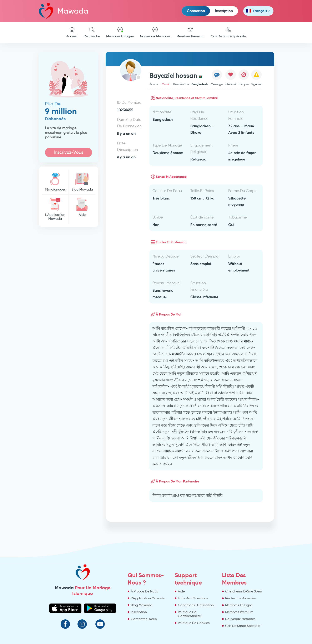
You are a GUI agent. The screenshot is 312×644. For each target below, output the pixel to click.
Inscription (224, 11)
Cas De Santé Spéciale (228, 33)
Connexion (196, 11)
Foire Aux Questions (193, 598)
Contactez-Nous (144, 619)
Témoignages (55, 182)
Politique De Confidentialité (189, 614)
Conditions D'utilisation (196, 605)
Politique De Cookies (194, 623)
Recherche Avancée (240, 598)
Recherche (92, 33)
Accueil (72, 33)
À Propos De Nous (144, 591)
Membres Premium (190, 33)
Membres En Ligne (120, 33)
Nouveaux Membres (155, 33)
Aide (82, 207)
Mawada (64, 11)
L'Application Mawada (55, 209)
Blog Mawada (82, 182)
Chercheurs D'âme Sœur (244, 591)
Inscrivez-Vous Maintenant (69, 153)
